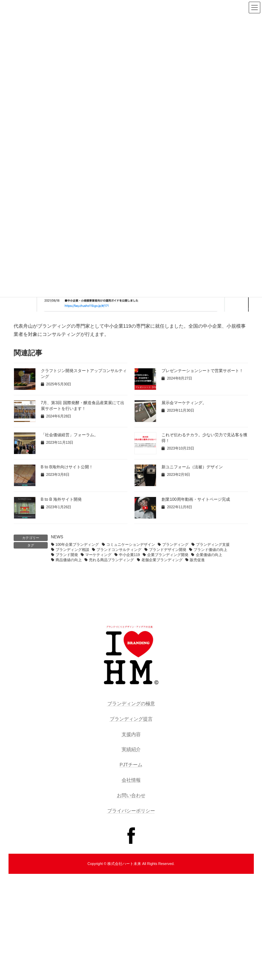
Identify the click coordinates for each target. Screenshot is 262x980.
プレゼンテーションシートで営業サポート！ (202, 371)
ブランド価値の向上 (210, 550)
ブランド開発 (67, 555)
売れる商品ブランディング (111, 560)
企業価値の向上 (209, 555)
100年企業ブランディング (77, 544)
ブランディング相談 (72, 550)
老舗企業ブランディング (162, 560)
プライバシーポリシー (131, 811)
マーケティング (98, 555)
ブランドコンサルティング (119, 550)
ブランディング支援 (213, 544)
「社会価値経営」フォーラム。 (70, 435)
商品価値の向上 (69, 560)
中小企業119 (129, 555)
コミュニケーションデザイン (131, 544)
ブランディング (175, 544)
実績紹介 (131, 749)
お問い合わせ (131, 795)
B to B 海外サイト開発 (61, 499)
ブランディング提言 (131, 719)
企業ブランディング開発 (168, 555)
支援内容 (131, 734)
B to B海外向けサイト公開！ (67, 467)
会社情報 (131, 780)
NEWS (57, 537)
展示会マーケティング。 (184, 403)
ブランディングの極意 (131, 704)
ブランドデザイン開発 (168, 550)
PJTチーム (131, 765)
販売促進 (197, 560)
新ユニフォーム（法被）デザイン (192, 467)
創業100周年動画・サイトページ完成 (196, 499)
